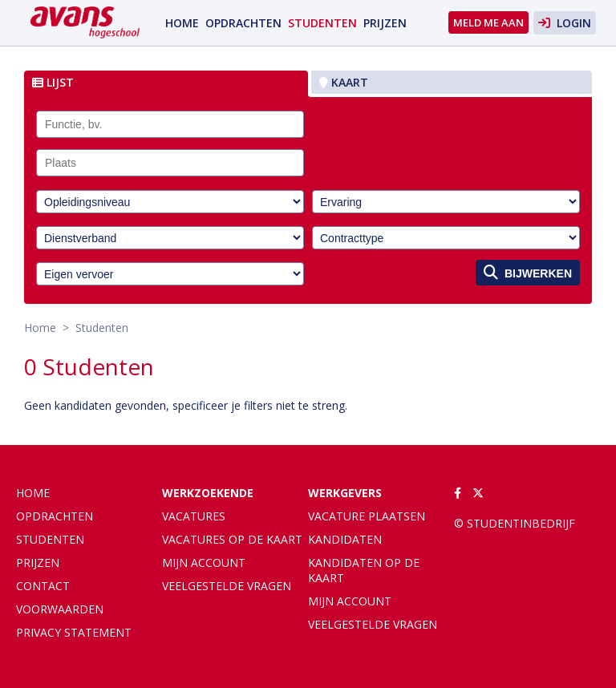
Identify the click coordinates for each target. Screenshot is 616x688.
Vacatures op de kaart (232, 539)
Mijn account (204, 563)
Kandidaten (345, 539)
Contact (43, 586)
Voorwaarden (60, 609)
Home (182, 23)
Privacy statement (74, 632)
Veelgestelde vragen (227, 586)
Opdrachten (243, 23)
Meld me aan (488, 22)
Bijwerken (528, 272)
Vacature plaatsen (367, 516)
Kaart (344, 82)
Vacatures (194, 516)
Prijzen (385, 23)
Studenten (322, 23)
